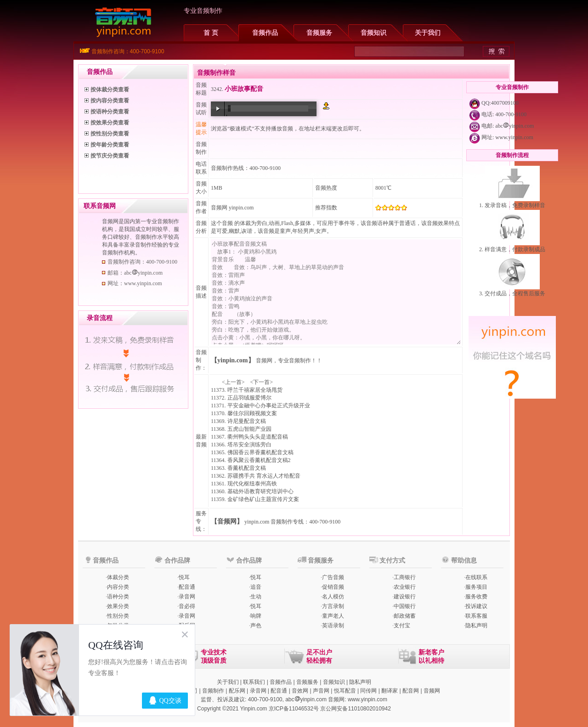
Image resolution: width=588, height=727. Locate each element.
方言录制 (333, 606)
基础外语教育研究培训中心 (260, 491)
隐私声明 (476, 626)
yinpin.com (257, 522)
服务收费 (476, 597)
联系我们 (254, 682)
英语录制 (333, 626)
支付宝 (402, 626)
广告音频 (333, 577)
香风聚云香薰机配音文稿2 (259, 460)
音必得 (187, 606)
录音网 (187, 597)
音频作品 (265, 33)
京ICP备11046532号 (294, 709)
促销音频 (333, 587)
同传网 (368, 691)
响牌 (256, 616)
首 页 (211, 33)
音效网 (300, 691)
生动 (256, 597)
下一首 (261, 382)
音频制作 (213, 691)
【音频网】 (227, 521)
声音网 (321, 691)
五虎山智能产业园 (249, 429)
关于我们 (428, 33)
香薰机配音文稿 (247, 468)
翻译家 (390, 691)
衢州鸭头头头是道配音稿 (258, 437)
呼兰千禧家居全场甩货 (255, 390)
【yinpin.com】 (233, 360)
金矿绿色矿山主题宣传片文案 (263, 499)
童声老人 (333, 616)
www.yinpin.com (514, 137)
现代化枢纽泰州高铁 (252, 484)
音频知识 (373, 33)
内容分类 (118, 587)
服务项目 (476, 587)
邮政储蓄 (405, 616)
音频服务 (319, 33)
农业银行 (405, 587)
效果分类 (118, 606)
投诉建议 (476, 606)
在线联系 (476, 577)
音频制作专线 (287, 522)
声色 (256, 626)
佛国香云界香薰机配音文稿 (260, 452)
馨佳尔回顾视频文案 (252, 413)
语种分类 (118, 597)
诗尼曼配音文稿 (247, 421)
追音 (256, 587)
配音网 (411, 691)
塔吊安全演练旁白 (249, 445)
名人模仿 (333, 597)
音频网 (219, 208)
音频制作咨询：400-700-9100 (128, 51)
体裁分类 (118, 577)
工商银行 (405, 577)
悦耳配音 (345, 691)
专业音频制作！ (297, 361)
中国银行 (405, 606)
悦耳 (184, 577)
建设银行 (405, 597)
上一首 (233, 382)
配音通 (187, 587)
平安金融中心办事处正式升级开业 (269, 406)
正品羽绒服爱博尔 (249, 398)
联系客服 (476, 616)
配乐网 (237, 691)
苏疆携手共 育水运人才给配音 (264, 476)
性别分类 (118, 616)
